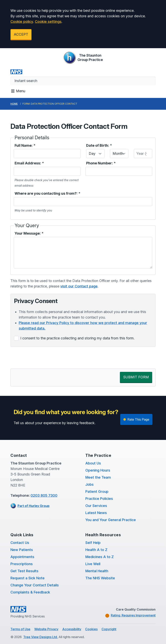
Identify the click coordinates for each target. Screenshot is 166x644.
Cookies (91, 629)
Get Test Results (24, 571)
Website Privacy (46, 629)
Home (14, 104)
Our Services (96, 506)
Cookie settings (48, 22)
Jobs (90, 484)
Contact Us (20, 543)
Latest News (96, 513)
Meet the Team (98, 477)
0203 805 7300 (44, 495)
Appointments (22, 557)
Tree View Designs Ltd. (41, 637)
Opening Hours (98, 470)
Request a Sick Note (28, 578)
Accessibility (72, 629)
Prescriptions (22, 564)
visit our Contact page (79, 286)
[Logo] (83, 58)
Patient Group (97, 492)
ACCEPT (21, 34)
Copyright (109, 629)
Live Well (93, 564)
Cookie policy (22, 22)
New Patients (22, 550)
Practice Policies (99, 499)
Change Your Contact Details (35, 585)
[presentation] (40, 358)
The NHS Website (100, 578)
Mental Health (97, 571)
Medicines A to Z (100, 557)
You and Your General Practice (111, 520)
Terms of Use (20, 629)
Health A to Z (96, 550)
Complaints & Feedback (30, 592)
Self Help (93, 543)
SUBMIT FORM (136, 377)
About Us (93, 463)
